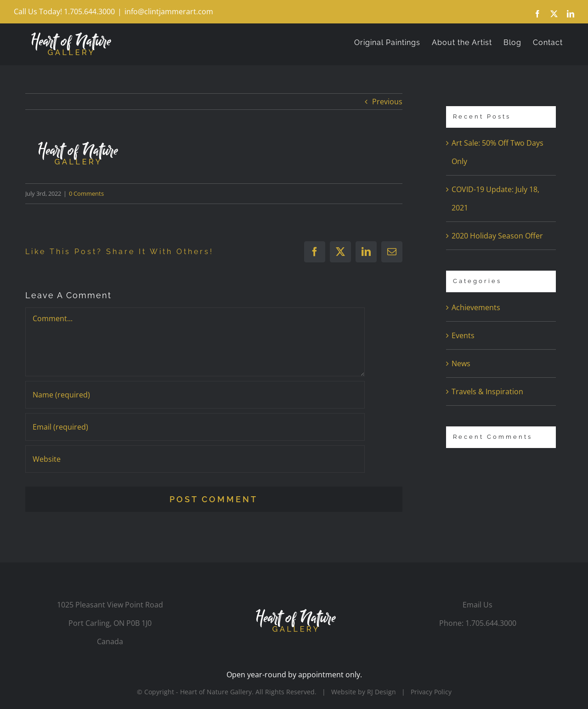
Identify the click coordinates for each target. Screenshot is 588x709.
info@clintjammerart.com (169, 11)
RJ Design (382, 692)
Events (463, 335)
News (461, 363)
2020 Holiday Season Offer (497, 236)
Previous (387, 102)
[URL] (195, 459)
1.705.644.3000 (491, 623)
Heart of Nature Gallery (216, 692)
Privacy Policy (431, 692)
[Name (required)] (195, 395)
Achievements (476, 307)
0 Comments (86, 193)
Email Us (478, 605)
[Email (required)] (195, 427)
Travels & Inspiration (487, 391)
